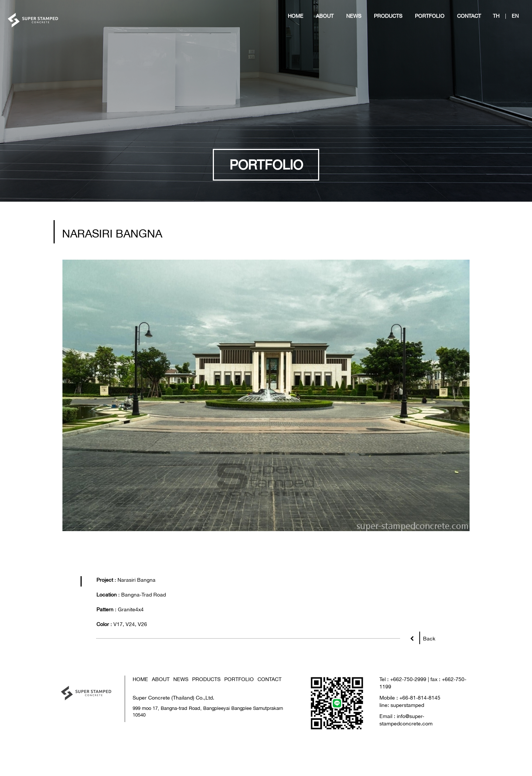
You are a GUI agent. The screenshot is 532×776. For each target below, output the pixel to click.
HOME (140, 715)
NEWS (181, 715)
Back (427, 673)
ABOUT (161, 715)
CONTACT (270, 715)
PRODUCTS (206, 715)
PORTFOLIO (239, 715)
